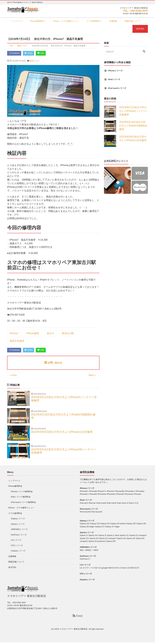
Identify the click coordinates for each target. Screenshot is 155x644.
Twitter (30, 53)
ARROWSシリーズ (19, 531)
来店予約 (140, 29)
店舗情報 (113, 21)
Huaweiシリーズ (18, 552)
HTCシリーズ (17, 547)
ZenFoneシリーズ (19, 536)
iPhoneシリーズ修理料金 (22, 493)
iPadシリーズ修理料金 (21, 498)
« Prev (13, 376)
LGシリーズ (16, 542)
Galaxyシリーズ (18, 520)
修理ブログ (35, 61)
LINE (43, 53)
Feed (77, 618)
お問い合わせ (53, 363)
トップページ (17, 21)
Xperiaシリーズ (18, 526)
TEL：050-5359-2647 (135, 11)
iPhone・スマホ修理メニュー (66, 21)
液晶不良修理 (17, 341)
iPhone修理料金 (37, 21)
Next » (92, 376)
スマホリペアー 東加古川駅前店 (73, 631)
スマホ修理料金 (93, 21)
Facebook (15, 53)
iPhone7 (14, 334)
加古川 (50, 334)
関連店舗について (133, 21)
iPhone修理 (33, 334)
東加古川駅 (68, 334)
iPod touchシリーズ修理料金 (23, 504)
